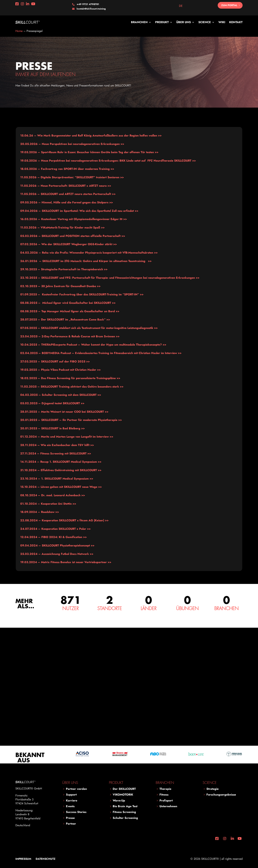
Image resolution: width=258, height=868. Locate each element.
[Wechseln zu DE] (181, 6)
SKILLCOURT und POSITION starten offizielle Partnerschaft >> (73, 236)
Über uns (184, 22)
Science (205, 22)
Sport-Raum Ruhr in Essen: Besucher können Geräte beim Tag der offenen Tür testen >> (89, 152)
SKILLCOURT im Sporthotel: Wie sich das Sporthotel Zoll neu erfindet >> (79, 211)
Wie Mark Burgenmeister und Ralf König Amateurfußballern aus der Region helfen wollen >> (91, 135)
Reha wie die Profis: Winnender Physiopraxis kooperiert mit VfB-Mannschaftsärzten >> (89, 253)
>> (67, 169)
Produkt (162, 22)
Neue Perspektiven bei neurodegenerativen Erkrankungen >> (72, 144)
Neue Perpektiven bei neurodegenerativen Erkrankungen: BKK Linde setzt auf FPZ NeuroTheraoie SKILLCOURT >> (108, 161)
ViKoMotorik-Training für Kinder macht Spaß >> (62, 227)
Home (19, 31)
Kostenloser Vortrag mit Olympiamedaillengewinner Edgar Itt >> (74, 219)
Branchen (139, 22)
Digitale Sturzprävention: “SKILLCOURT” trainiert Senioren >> (72, 177)
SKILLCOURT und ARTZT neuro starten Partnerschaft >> (68, 194)
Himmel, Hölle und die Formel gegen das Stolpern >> (67, 202)
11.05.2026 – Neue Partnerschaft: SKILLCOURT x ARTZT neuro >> (66, 186)
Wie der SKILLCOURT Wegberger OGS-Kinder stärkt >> (69, 244)
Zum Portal (229, 5)
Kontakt (236, 22)
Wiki (222, 22)
